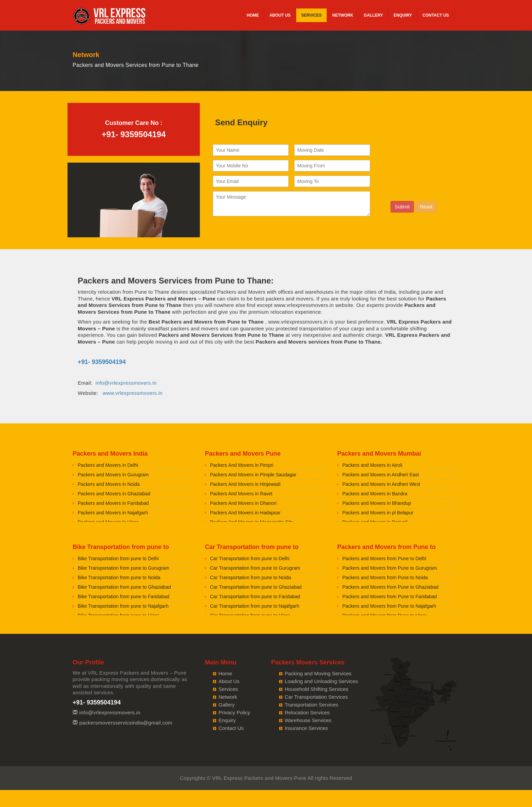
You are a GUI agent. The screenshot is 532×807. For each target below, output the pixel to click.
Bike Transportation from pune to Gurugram (123, 568)
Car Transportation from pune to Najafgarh (255, 606)
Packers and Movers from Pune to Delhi (384, 558)
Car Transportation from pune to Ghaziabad (256, 587)
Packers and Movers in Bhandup (377, 503)
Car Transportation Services (316, 697)
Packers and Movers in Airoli (372, 465)
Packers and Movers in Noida (109, 484)
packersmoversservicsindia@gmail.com (126, 723)
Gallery (373, 15)
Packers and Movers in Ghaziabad (114, 494)
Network (343, 15)
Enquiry (403, 15)
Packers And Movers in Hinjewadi (245, 484)
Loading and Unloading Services (321, 681)
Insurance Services (306, 728)
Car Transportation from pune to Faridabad (255, 597)
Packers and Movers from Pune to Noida (385, 577)
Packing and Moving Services (318, 673)
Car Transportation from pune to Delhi (250, 558)
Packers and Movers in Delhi (108, 465)
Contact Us (436, 15)
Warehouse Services (308, 720)
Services (311, 15)
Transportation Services (311, 705)
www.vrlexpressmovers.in (133, 393)
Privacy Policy (234, 712)
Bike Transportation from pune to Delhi (118, 558)
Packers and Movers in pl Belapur (378, 513)
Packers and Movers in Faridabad (113, 503)
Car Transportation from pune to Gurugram (255, 568)
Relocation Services (307, 712)
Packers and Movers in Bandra (375, 494)
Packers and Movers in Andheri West (381, 484)
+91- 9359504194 (134, 134)
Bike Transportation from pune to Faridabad (123, 597)
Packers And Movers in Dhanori (243, 503)
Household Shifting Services (317, 689)
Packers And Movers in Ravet (241, 494)
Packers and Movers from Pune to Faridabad (390, 597)
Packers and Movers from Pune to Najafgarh (389, 606)
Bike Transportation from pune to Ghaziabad (124, 587)
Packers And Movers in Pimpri (242, 465)
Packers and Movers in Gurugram (113, 475)
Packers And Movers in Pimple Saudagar (253, 475)
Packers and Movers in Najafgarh (113, 513)
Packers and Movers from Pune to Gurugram (390, 568)
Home (253, 15)
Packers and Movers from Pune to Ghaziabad (390, 587)
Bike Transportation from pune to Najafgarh (123, 606)
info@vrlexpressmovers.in (126, 383)
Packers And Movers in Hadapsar (245, 513)
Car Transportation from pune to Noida (251, 577)
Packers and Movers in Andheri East (381, 475)
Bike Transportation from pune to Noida (119, 577)
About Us (280, 15)
